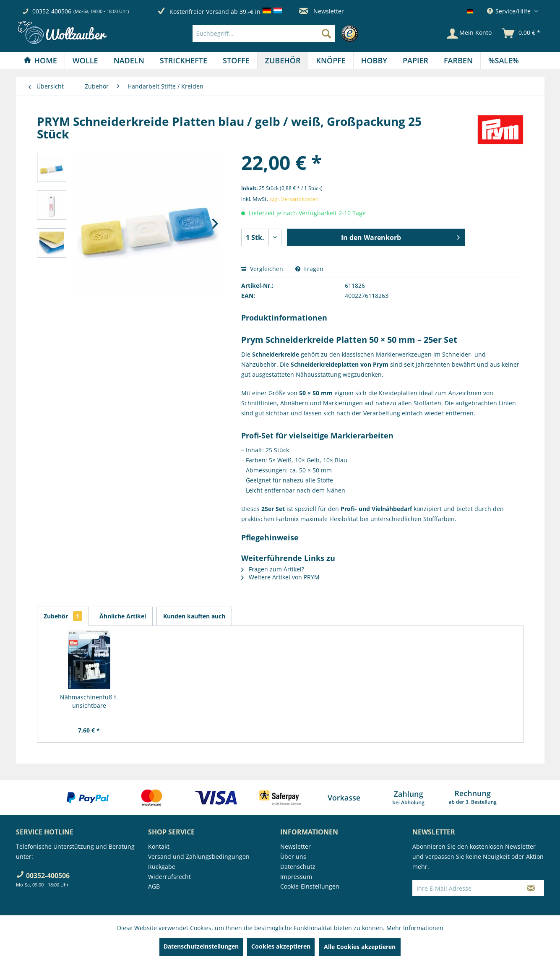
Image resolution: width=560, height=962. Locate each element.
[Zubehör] (283, 60)
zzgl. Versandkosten (294, 199)
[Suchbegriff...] (264, 34)
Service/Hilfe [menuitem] (510, 11)
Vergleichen (262, 269)
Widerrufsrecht (169, 877)
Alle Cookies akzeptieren (360, 947)
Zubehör (63, 616)
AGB (154, 886)
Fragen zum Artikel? (273, 569)
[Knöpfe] (331, 60)
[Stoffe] (236, 60)
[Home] (40, 60)
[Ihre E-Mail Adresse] (465, 888)
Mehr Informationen (415, 928)
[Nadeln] (129, 60)
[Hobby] (374, 60)
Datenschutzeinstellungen (201, 946)
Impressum (296, 877)
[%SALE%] (504, 60)
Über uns (293, 856)
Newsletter (322, 11)
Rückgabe (162, 867)
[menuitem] (277, 34)
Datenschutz (298, 867)
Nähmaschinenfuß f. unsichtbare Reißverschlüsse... (89, 701)
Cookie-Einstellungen (310, 886)
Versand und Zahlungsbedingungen (199, 856)
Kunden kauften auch (194, 616)
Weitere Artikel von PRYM (280, 577)
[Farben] (458, 60)
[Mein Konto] (469, 34)
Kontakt (159, 846)
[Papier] (415, 60)
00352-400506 (52, 11)
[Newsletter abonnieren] (531, 888)
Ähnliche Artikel (123, 616)
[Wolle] (85, 60)
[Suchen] (326, 34)
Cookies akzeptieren (281, 946)
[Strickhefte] (184, 60)
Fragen (309, 269)
